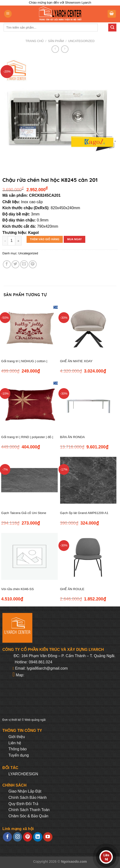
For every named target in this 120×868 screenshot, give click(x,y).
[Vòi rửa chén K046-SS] (29, 556)
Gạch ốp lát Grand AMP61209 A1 (84, 513)
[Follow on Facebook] (7, 837)
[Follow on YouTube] (48, 837)
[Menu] (8, 14)
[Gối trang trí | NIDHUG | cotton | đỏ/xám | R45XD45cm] (29, 328)
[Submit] (112, 28)
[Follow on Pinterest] (28, 837)
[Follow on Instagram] (17, 837)
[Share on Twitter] (15, 264)
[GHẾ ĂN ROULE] (88, 556)
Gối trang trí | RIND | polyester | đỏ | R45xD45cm (27, 440)
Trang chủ (34, 41)
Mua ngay (74, 239)
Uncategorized (81, 41)
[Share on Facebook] (7, 264)
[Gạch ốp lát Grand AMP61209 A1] (88, 480)
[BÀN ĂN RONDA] (88, 404)
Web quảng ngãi (35, 720)
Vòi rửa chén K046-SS (17, 589)
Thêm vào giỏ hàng (45, 239)
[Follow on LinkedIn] (38, 837)
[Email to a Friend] (24, 264)
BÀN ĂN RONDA (72, 437)
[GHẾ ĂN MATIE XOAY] (88, 328)
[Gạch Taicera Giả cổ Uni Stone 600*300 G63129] (29, 480)
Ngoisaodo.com (74, 862)
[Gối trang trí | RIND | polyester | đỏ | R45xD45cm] (29, 404)
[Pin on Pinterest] (33, 264)
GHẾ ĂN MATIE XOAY (76, 361)
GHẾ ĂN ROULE (72, 589)
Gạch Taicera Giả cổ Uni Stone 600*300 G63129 (24, 516)
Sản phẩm (56, 41)
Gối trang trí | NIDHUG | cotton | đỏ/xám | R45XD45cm (24, 364)
